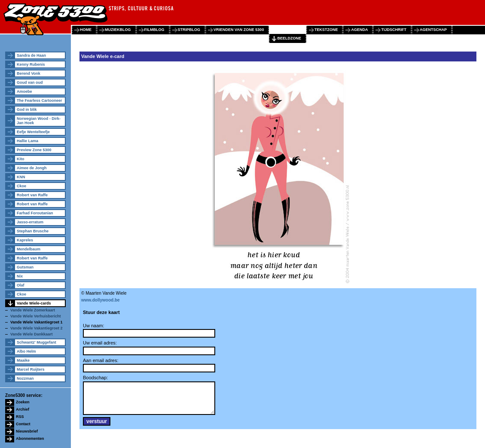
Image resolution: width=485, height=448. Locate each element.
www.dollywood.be (101, 300)
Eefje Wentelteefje (33, 132)
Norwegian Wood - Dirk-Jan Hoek (39, 121)
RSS (20, 417)
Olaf (21, 285)
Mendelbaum (29, 249)
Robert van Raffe (32, 195)
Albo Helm (26, 351)
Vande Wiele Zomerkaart (33, 310)
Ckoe (21, 186)
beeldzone (289, 38)
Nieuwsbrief (27, 431)
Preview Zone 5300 (34, 150)
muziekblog (118, 30)
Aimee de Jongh (32, 168)
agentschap (433, 30)
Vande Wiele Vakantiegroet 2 (36, 328)
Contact (23, 424)
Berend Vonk (29, 73)
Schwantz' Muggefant (37, 342)
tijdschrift (394, 30)
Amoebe (24, 91)
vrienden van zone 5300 (239, 30)
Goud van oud (30, 82)
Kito (21, 159)
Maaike (23, 360)
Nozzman (25, 378)
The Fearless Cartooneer (40, 101)
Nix (20, 276)
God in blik (27, 110)
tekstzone (326, 30)
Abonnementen (30, 439)
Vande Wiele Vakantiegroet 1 (36, 322)
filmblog (154, 30)
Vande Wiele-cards (34, 303)
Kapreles (25, 240)
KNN (21, 177)
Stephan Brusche (33, 231)
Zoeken (23, 402)
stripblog (189, 30)
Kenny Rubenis (31, 64)
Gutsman (25, 267)
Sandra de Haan (31, 55)
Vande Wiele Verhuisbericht (35, 316)
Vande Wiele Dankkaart (31, 334)
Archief (23, 409)
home (86, 30)
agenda (359, 30)
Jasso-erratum (30, 222)
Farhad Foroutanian (35, 213)
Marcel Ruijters (31, 369)
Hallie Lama (27, 141)
